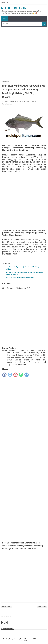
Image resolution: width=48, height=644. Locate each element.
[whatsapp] (21, 375)
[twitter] (10, 375)
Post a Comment (7, 104)
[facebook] (4, 375)
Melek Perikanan (14, 8)
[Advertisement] (24, 52)
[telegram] (27, 375)
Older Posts (42, 607)
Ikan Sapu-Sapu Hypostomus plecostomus (20, 278)
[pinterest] (15, 375)
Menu (4, 18)
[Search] (22, 24)
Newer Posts (6, 607)
